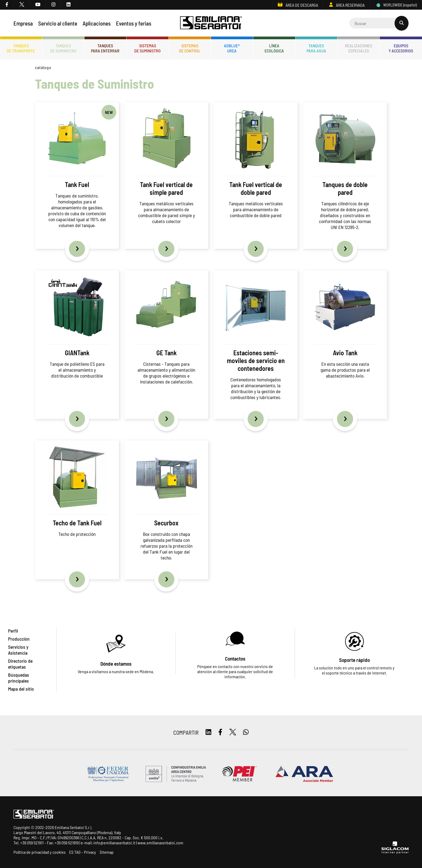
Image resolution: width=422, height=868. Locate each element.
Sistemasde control (190, 48)
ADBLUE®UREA (232, 48)
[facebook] (7, 5)
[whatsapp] (246, 732)
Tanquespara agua (316, 48)
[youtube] (38, 5)
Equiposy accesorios (401, 48)
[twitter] (22, 5)
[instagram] (54, 5)
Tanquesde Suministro (63, 48)
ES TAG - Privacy (83, 852)
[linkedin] (69, 5)
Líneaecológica (274, 48)
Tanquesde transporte (21, 48)
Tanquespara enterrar (105, 48)
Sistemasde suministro (147, 48)
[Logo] (211, 23)
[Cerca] (379, 23)
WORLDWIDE (396, 5)
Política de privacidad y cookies (40, 852)
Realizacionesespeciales (359, 48)
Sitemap (107, 852)
